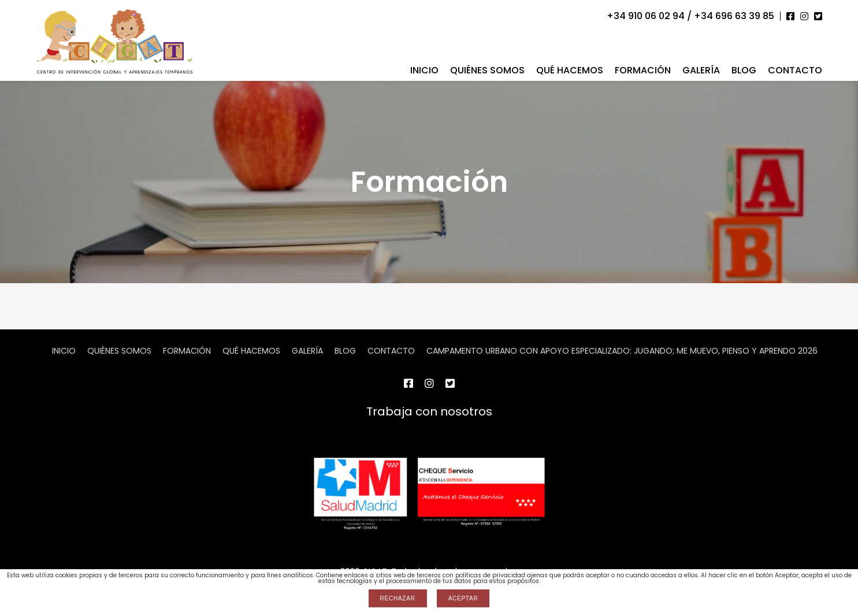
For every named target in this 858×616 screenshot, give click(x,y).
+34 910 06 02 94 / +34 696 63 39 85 (690, 16)
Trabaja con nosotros (429, 411)
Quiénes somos (487, 70)
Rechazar (398, 598)
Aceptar (463, 598)
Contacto (795, 70)
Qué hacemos (570, 70)
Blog (744, 70)
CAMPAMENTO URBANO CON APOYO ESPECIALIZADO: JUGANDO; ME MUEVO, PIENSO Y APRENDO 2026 (622, 351)
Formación (643, 70)
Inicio (424, 70)
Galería (701, 70)
